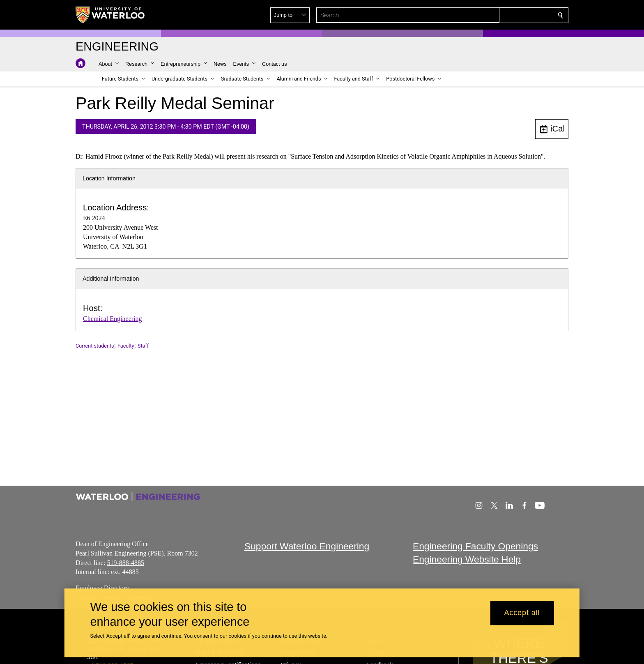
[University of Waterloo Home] (110, 15)
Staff (143, 346)
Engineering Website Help (467, 560)
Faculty (126, 346)
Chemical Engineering (113, 319)
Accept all (522, 613)
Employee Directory (102, 588)
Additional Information (111, 279)
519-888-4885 (125, 563)
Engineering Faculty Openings (475, 546)
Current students (95, 346)
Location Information (109, 178)
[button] (501, 15)
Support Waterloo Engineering (307, 546)
